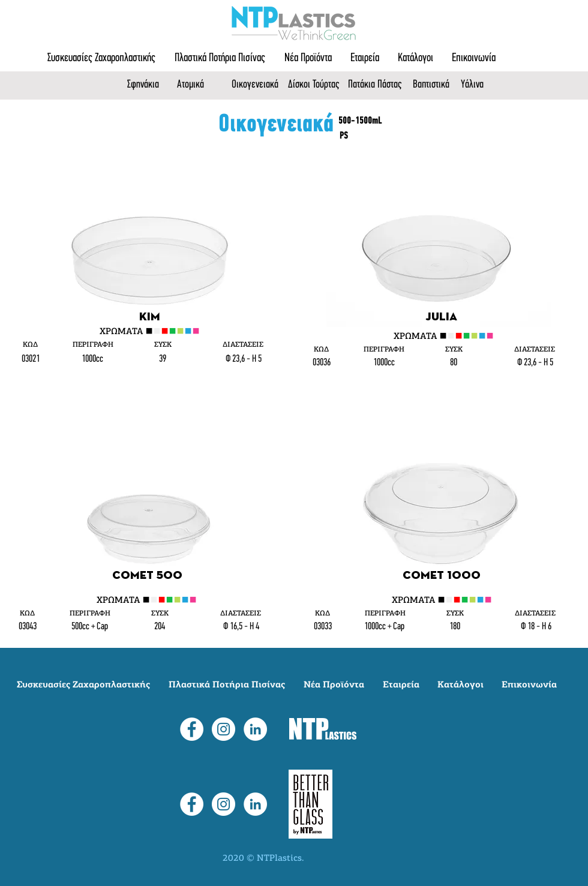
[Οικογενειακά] (259, 85)
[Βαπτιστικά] (434, 85)
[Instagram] (223, 729)
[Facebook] (192, 729)
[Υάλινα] (477, 85)
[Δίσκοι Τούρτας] (317, 85)
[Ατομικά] (194, 85)
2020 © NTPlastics (262, 859)
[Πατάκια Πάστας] (377, 85)
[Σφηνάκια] (148, 85)
